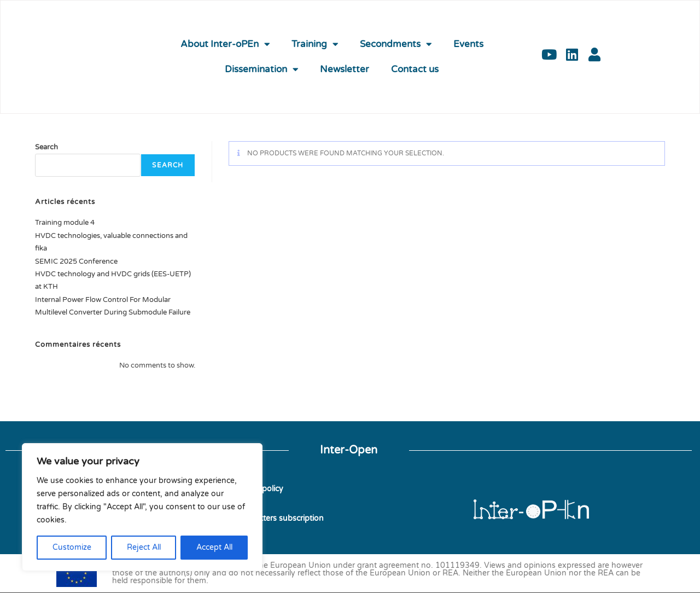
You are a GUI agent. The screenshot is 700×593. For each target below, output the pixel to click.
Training (315, 45)
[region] (142, 507)
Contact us (415, 69)
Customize (72, 547)
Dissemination (261, 70)
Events (468, 44)
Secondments (396, 45)
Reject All (144, 547)
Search (46, 147)
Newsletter (345, 69)
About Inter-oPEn (225, 45)
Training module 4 (65, 223)
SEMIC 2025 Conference (76, 261)
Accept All (214, 547)
